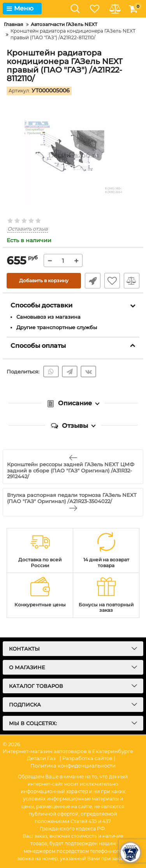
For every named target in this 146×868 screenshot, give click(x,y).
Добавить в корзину (44, 280)
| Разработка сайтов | (87, 758)
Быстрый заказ (93, 281)
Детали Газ (41, 758)
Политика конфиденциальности (73, 766)
